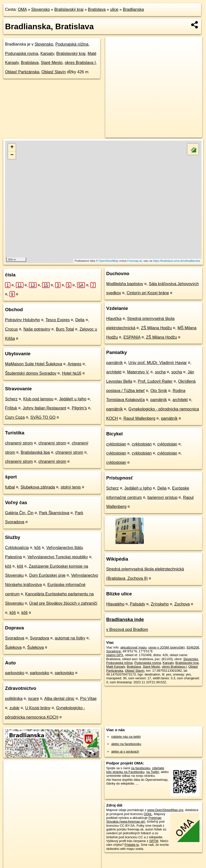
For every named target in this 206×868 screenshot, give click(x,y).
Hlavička (114, 319)
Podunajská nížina (72, 44)
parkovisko (15, 673)
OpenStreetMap (109, 261)
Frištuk (11, 408)
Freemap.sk (134, 261)
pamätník (115, 363)
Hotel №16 (72, 373)
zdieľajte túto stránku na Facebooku (135, 770)
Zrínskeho (160, 604)
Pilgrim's (79, 408)
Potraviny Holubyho (23, 320)
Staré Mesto (52, 63)
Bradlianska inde (125, 619)
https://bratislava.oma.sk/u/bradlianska (177, 261)
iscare (34, 699)
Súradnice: (114, 651)
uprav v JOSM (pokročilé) (166, 647)
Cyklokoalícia (17, 548)
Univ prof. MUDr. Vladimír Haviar (158, 363)
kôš (38, 548)
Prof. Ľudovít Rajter (155, 381)
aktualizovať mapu (133, 647)
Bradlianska (133, 9)
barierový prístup (162, 497)
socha (160, 372)
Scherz (11, 399)
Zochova (182, 604)
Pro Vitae (88, 699)
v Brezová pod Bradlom (127, 630)
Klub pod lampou (38, 399)
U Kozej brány (38, 708)
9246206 (193, 647)
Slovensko (41, 9)
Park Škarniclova (54, 513)
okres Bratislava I (80, 63)
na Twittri (152, 772)
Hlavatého (115, 604)
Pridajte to (132, 845)
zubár (15, 708)
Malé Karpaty (116, 667)
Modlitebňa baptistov (125, 284)
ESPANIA (132, 337)
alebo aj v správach (125, 751)
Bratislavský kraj (69, 9)
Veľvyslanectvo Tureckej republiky (58, 557)
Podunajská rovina (22, 54)
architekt (114, 372)
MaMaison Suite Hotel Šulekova (34, 364)
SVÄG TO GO (43, 417)
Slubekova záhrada (38, 487)
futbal (10, 487)
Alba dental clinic (59, 699)
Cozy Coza (15, 417)
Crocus (11, 329)
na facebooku (141, 768)
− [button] (12, 155)
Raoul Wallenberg (139, 418)
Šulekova (13, 647)
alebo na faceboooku (126, 744)
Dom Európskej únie (47, 575)
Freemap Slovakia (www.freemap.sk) (134, 820)
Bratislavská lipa (35, 452)
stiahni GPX (115, 655)
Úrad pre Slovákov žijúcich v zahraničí (63, 603)
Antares (74, 364)
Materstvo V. (138, 372)
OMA (22, 9)
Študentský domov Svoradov (31, 373)
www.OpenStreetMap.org (165, 810)
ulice (114, 9)
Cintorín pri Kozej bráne (148, 293)
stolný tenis (71, 487)
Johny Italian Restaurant (44, 408)
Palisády (138, 604)
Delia (80, 320)
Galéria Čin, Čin (19, 513)
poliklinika (14, 699)
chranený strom (19, 443)
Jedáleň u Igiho (73, 399)
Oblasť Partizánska (22, 72)
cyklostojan (116, 444)
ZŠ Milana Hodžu (157, 328)
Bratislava (97, 9)
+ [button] (12, 147)
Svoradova (15, 638)
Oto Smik (159, 391)
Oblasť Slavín (54, 72)
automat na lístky (70, 638)
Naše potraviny (37, 329)
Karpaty (47, 54)
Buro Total (65, 329)
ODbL (148, 814)
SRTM (154, 841)
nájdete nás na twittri (126, 737)
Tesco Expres (58, 320)
